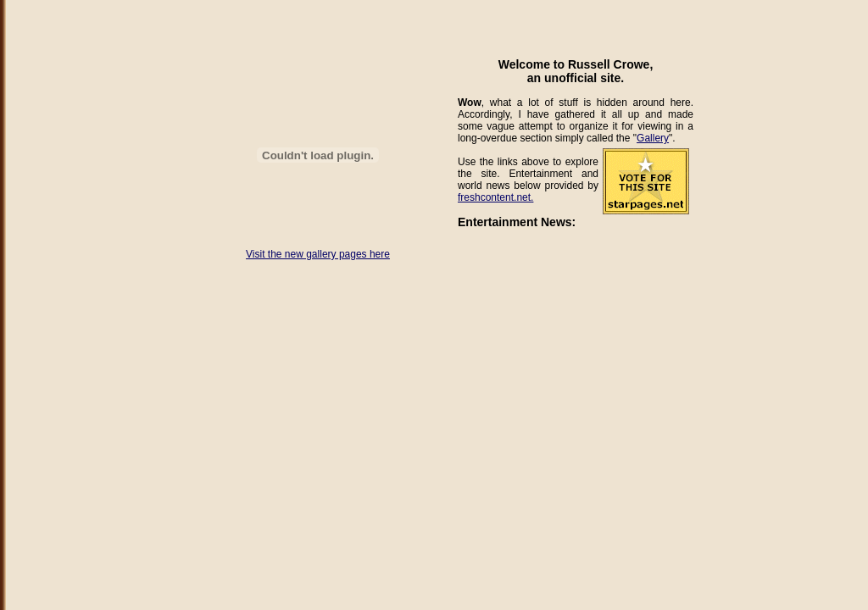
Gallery (653, 138)
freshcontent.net (494, 197)
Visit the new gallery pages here (318, 254)
